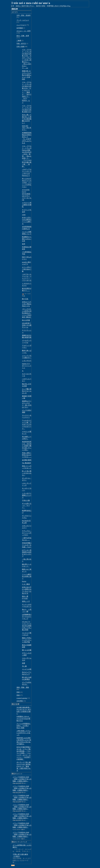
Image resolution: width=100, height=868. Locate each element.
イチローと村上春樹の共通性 (27, 205)
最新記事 (15, 9)
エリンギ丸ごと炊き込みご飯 (27, 269)
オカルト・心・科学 (24, 31)
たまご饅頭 (26, 584)
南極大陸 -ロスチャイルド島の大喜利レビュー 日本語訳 (27, 75)
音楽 (18, 695)
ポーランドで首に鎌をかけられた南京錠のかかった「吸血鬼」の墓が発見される (24, 766)
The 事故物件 (27, 463)
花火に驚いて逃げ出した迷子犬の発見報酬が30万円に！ (27, 119)
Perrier (24, 581)
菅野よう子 (26, 601)
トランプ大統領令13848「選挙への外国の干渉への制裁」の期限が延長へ (22, 779)
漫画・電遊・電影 (23, 687)
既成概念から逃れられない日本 (27, 239)
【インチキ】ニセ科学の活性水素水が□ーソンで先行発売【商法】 (27, 313)
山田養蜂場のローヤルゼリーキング (27, 617)
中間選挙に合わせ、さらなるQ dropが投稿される (24, 719)
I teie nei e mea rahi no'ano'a (31, 3)
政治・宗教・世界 (23, 36)
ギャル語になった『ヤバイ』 (27, 505)
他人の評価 (26, 320)
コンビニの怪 (27, 669)
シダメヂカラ (27, 361)
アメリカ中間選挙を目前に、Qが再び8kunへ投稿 (24, 726)
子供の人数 (26, 500)
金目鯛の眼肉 (27, 460)
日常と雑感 (20, 47)
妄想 (24, 244)
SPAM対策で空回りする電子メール (27, 325)
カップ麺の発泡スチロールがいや (27, 391)
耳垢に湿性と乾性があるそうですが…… (27, 455)
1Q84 (24, 215)
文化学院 (20, 701)
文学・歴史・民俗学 (24, 15)
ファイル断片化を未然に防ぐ (27, 576)
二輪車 (19, 41)
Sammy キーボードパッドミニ (27, 366)
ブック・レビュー (23, 20)
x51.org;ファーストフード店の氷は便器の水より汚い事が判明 (27, 626)
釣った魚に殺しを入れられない (27, 473)
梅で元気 (25, 299)
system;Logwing (22, 698)
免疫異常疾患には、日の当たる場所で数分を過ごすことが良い (27, 446)
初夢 (24, 663)
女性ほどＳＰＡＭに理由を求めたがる (27, 304)
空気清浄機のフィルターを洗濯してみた (27, 545)
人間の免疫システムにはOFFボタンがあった (24, 733)
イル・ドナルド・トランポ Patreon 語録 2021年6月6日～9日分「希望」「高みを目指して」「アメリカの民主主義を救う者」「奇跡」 (27, 156)
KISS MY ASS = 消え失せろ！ (27, 128)
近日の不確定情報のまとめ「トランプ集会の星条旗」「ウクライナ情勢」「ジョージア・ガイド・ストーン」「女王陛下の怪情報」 (24, 753)
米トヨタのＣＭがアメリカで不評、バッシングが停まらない (27, 183)
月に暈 (24, 666)
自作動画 (20, 28)
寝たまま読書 (27, 650)
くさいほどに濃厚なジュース (27, 495)
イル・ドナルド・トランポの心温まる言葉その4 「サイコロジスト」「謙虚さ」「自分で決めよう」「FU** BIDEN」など (27, 92)
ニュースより (21, 25)
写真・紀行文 (21, 44)
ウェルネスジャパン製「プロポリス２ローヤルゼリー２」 (27, 424)
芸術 (18, 692)
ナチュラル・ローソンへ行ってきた (27, 533)
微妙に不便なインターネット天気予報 (27, 640)
